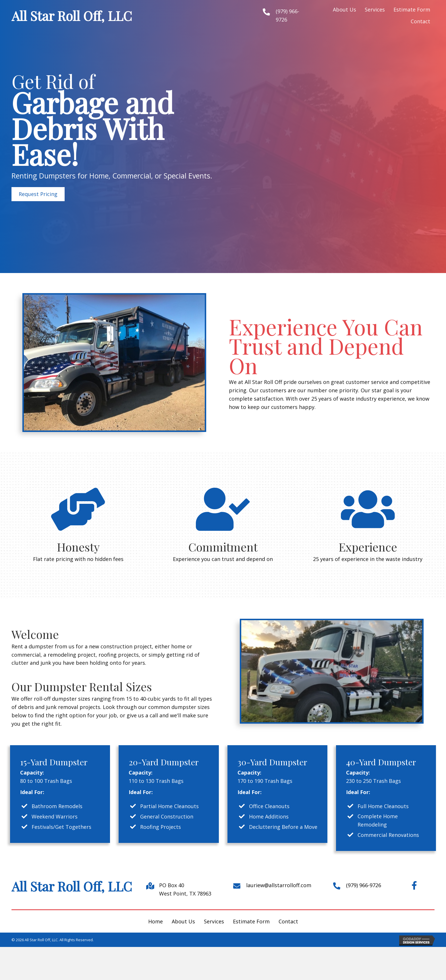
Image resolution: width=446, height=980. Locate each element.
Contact (288, 921)
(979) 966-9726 (364, 885)
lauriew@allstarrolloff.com (279, 885)
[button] (38, 194)
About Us (183, 921)
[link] (344, 10)
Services (214, 921)
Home (156, 921)
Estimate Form (251, 921)
